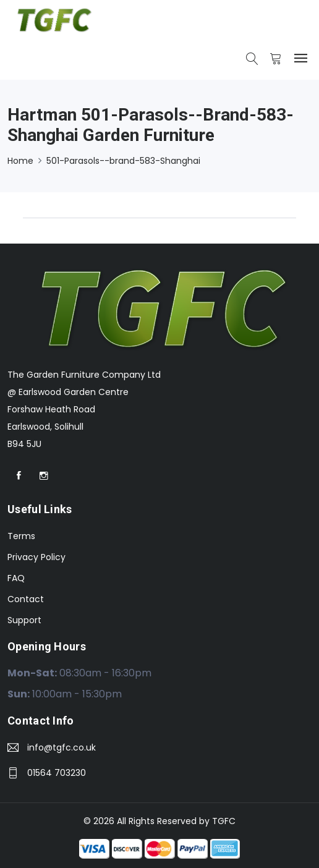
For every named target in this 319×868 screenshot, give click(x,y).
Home (20, 161)
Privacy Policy (36, 557)
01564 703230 (57, 773)
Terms (21, 536)
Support (24, 620)
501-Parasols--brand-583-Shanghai (123, 161)
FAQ (16, 578)
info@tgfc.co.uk (62, 747)
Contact (26, 599)
